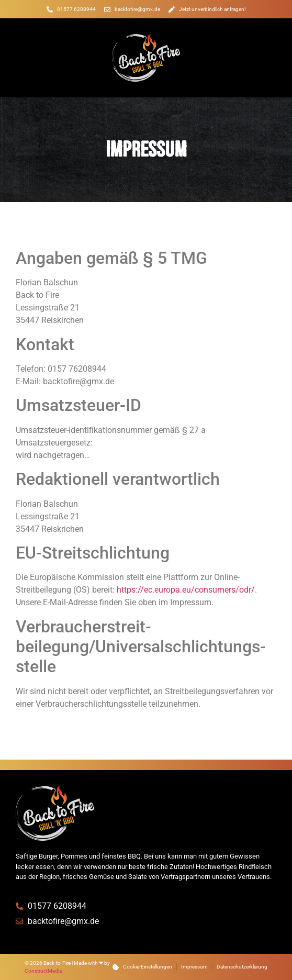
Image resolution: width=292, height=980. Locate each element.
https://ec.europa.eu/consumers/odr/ (186, 590)
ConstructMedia (43, 971)
